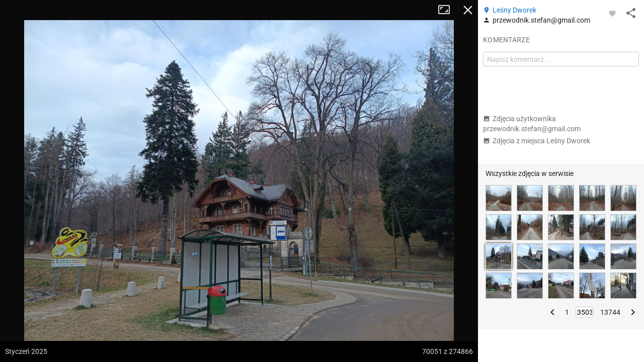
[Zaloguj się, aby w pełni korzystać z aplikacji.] (612, 13)
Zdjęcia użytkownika (532, 124)
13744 (610, 312)
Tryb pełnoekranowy (448, 10)
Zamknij (468, 10)
